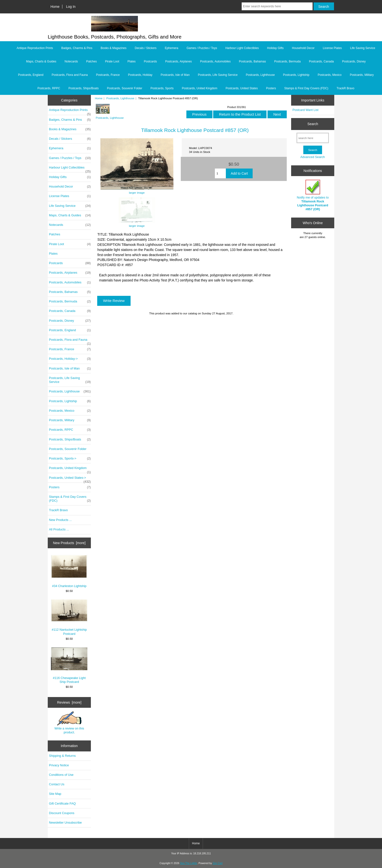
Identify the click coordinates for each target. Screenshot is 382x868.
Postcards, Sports (162, 88)
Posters (271, 88)
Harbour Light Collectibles (242, 48)
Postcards (150, 61)
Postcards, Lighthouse (120, 98)
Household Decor (303, 48)
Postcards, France (108, 75)
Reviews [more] (69, 702)
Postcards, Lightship (296, 75)
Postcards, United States (242, 88)
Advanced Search (313, 157)
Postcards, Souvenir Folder (125, 88)
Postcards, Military (362, 75)
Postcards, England (31, 75)
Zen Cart (218, 863)
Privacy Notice (59, 765)
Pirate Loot (112, 61)
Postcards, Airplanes (178, 61)
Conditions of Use (61, 775)
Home (55, 7)
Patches (91, 61)
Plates (131, 61)
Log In (71, 7)
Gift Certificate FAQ (62, 803)
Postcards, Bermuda (287, 61)
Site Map (55, 794)
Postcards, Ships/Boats (84, 88)
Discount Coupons (62, 813)
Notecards (71, 61)
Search (313, 124)
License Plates (332, 48)
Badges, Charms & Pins (77, 48)
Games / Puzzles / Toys (202, 48)
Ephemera (171, 48)
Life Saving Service (363, 48)
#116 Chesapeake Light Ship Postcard (69, 666)
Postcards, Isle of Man (175, 75)
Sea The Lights (189, 863)
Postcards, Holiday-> (70, 359)
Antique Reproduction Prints (35, 48)
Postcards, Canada (321, 61)
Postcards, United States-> (70, 479)
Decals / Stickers (146, 48)
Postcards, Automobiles (215, 61)
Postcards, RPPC (49, 88)
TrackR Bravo (345, 88)
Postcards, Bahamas (253, 61)
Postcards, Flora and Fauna (70, 75)
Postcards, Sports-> (70, 459)
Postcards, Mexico (330, 75)
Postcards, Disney (354, 61)
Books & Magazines (114, 48)
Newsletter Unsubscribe (65, 823)
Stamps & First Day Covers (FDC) (306, 88)
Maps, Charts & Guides (41, 61)
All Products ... (59, 529)
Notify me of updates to (313, 195)
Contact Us (57, 784)
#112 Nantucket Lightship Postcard (69, 617)
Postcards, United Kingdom (200, 88)
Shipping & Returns (62, 756)
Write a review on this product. (69, 723)
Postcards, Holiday (140, 75)
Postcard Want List (305, 110)
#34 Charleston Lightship (69, 571)
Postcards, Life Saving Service (218, 75)
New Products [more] (69, 543)
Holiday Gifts (275, 48)
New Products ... (60, 520)
